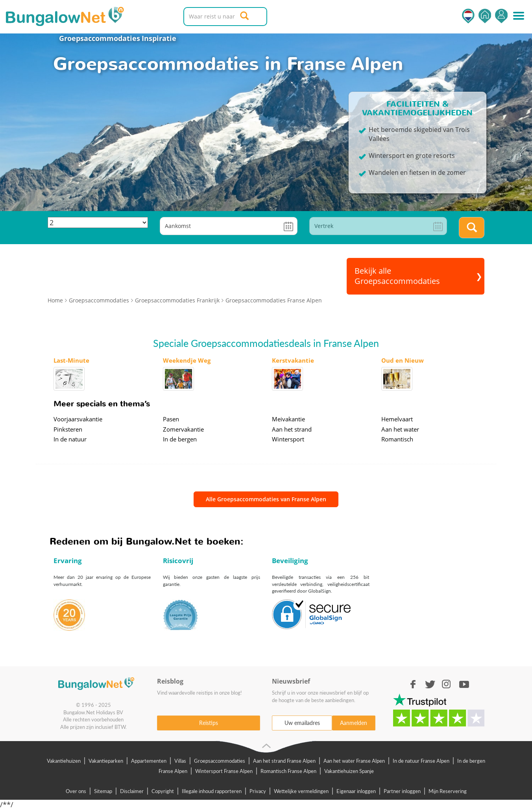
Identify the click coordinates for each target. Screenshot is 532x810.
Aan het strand (292, 429)
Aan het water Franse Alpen (354, 761)
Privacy (258, 791)
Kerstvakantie (293, 360)
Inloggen (501, 16)
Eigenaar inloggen (356, 791)
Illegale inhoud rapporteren (212, 791)
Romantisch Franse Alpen (288, 771)
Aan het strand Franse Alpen (284, 761)
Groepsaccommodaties (93, 38)
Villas (180, 761)
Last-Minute (71, 360)
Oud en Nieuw (403, 360)
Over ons (76, 791)
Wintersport (288, 439)
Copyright (163, 791)
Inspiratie (159, 38)
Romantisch (397, 439)
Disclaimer (132, 791)
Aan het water (400, 429)
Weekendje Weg (187, 360)
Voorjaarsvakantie (78, 419)
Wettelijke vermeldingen (301, 791)
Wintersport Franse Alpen (224, 771)
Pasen (171, 419)
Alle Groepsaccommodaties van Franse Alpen (266, 499)
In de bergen (180, 439)
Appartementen (149, 761)
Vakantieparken (106, 761)
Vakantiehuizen (64, 761)
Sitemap (103, 791)
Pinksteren (68, 429)
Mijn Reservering (448, 791)
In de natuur (70, 439)
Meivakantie (288, 419)
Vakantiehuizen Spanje (349, 771)
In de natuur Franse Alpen (421, 761)
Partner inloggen (402, 791)
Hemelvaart (397, 419)
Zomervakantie (183, 429)
